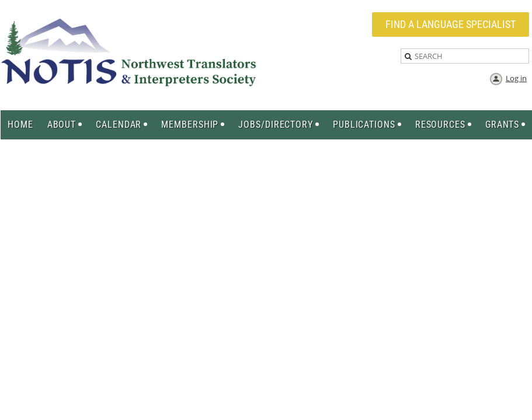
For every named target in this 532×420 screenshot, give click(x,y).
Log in (516, 78)
